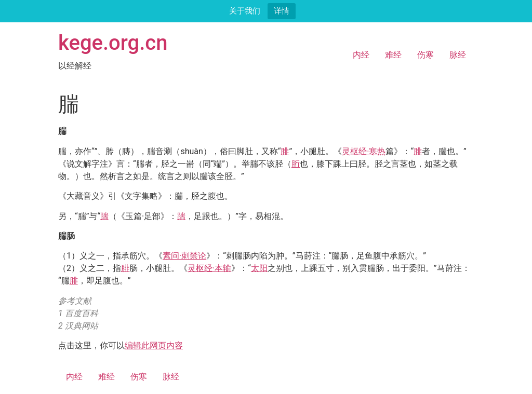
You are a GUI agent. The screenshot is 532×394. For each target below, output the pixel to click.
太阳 (259, 268)
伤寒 (425, 55)
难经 (393, 55)
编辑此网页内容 (154, 345)
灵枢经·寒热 (364, 151)
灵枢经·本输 (209, 268)
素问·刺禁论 (184, 256)
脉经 (458, 55)
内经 (361, 55)
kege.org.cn (113, 43)
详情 (282, 11)
